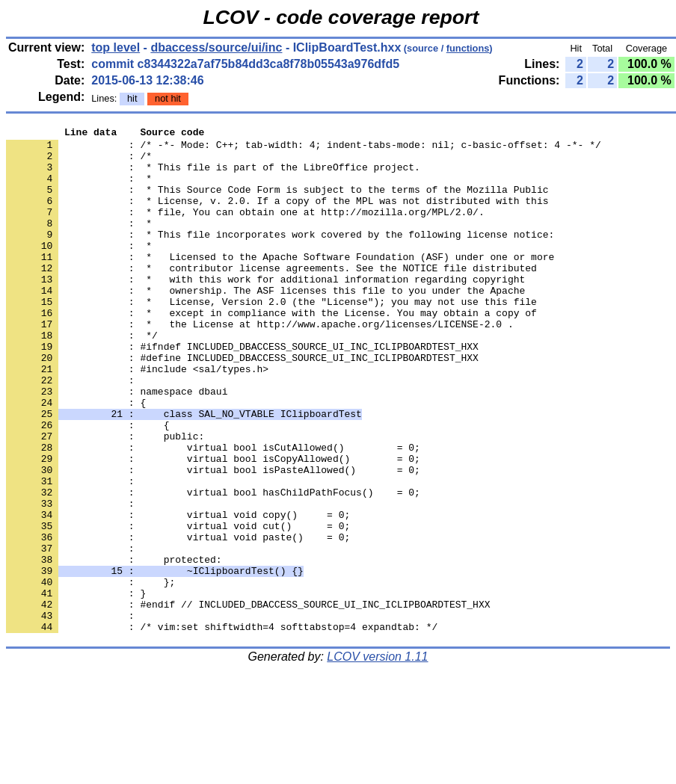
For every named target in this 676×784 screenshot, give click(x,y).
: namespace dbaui (117, 445)
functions (468, 48)
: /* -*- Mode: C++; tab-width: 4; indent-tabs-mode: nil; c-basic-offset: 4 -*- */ (304, 149)
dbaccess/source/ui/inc (216, 47)
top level (116, 47)
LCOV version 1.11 (377, 757)
